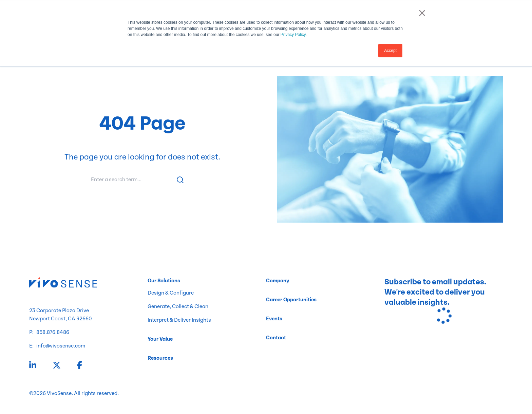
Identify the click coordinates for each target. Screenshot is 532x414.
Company (278, 281)
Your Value (160, 339)
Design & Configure (171, 293)
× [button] (422, 13)
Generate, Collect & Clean (178, 307)
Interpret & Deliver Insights (179, 320)
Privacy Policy (293, 35)
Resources (160, 358)
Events (274, 319)
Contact (276, 338)
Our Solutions (164, 281)
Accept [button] (390, 51)
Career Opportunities (291, 300)
